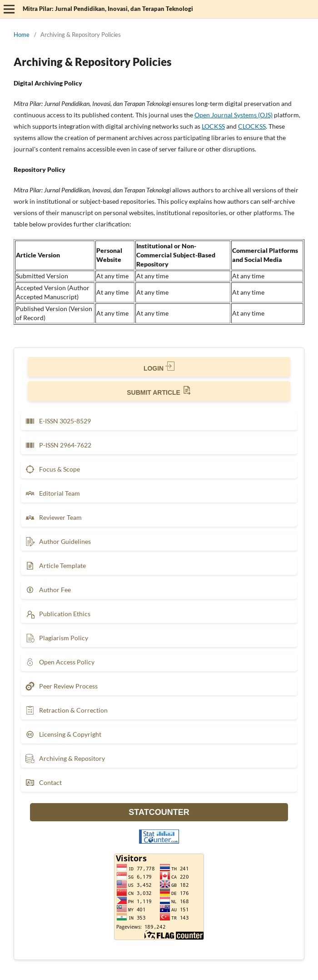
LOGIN (159, 367)
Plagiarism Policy (57, 638)
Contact (44, 783)
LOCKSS (213, 126)
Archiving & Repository (65, 759)
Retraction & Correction (67, 710)
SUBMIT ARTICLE (159, 391)
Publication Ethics (58, 614)
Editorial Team (53, 493)
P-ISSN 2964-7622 (58, 445)
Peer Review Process (62, 686)
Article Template (56, 566)
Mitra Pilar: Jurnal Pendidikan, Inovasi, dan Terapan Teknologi (108, 9)
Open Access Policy (60, 662)
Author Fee (48, 590)
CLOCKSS (252, 126)
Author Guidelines (58, 542)
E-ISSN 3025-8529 (58, 421)
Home (22, 35)
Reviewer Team (54, 518)
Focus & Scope (53, 469)
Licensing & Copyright (63, 734)
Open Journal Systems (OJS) (234, 115)
